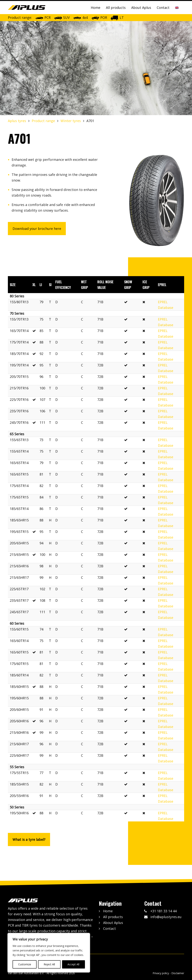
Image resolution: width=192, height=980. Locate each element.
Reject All (49, 964)
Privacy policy (161, 973)
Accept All (73, 964)
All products (116, 8)
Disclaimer (178, 973)
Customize (25, 964)
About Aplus (141, 8)
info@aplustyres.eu (166, 917)
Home (96, 8)
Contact (163, 8)
